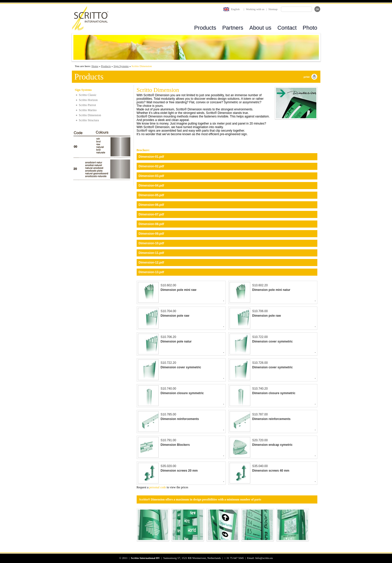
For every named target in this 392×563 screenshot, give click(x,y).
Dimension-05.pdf (151, 195)
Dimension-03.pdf (151, 176)
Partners (233, 28)
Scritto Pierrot (88, 105)
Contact (287, 28)
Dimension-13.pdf (151, 272)
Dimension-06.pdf (151, 205)
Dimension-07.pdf (151, 214)
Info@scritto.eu (264, 558)
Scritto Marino (88, 110)
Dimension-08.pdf (151, 224)
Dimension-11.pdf (151, 253)
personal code (158, 487)
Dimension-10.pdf (151, 243)
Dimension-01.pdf (151, 157)
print (307, 77)
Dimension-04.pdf (151, 186)
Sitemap (273, 9)
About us (260, 28)
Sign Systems (121, 66)
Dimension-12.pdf (151, 263)
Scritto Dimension (90, 115)
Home (95, 66)
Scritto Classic (88, 95)
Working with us (255, 9)
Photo (310, 28)
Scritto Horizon (88, 100)
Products (205, 28)
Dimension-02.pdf (151, 166)
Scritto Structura (89, 120)
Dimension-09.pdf (151, 234)
